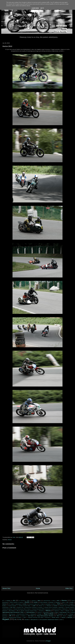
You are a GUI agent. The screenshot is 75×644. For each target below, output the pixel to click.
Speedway (5, 616)
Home (38, 588)
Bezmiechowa (47, 601)
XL (20, 619)
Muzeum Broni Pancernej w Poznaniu (34, 607)
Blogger (48, 641)
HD (67, 602)
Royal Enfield (49, 614)
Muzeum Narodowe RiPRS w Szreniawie (41, 609)
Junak (24, 604)
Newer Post (6, 588)
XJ (15, 619)
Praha (52, 612)
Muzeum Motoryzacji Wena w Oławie (22, 609)
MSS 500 (13, 607)
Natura (48, 611)
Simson (71, 614)
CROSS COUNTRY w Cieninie (16, 602)
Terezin (64, 616)
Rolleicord (33, 614)
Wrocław (70, 617)
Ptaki (56, 612)
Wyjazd (6, 619)
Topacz (70, 616)
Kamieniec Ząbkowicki (34, 604)
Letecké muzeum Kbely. (25, 606)
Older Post (69, 588)
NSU (72, 611)
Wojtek (63, 617)
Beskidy (34, 601)
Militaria (49, 606)
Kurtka (4, 606)
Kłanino (54, 604)
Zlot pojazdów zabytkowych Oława (49, 620)
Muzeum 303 (20, 607)
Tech (58, 616)
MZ (18, 611)
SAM (66, 614)
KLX (59, 604)
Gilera (63, 602)
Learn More (35, 8)
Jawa (13, 604)
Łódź (34, 606)
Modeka (56, 606)
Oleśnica (40, 612)
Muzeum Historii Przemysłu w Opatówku (54, 607)
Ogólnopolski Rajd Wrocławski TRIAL (13, 612)
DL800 (36, 602)
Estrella (51, 602)
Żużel (61, 620)
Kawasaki (48, 604)
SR (10, 616)
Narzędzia (41, 611)
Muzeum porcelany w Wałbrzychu (60, 609)
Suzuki (17, 616)
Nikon (62, 611)
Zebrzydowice (34, 620)
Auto (28, 601)
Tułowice (4, 617)
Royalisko (61, 614)
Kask (42, 604)
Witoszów (47, 617)
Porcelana (46, 612)
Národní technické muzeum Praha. (29, 611)
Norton (67, 611)
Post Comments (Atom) (41, 593)
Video (25, 617)
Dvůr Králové (44, 602)
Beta (39, 601)
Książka (71, 604)
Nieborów (57, 611)
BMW (58, 601)
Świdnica (23, 616)
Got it (42, 8)
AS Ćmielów (22, 601)
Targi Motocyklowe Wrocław (45, 616)
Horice (10, 540)
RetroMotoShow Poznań (23, 614)
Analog (8, 601)
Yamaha (27, 620)
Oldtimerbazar (31, 612)
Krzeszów (66, 604)
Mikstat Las (42, 606)
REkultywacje (12, 614)
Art (14, 600)
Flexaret (58, 602)
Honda (72, 602)
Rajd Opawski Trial (65, 612)
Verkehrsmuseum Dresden (15, 617)
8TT (3, 601)
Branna (64, 600)
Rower (40, 614)
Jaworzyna (18, 604)
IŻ (9, 604)
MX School (12, 611)
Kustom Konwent (12, 606)
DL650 (27, 602)
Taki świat (31, 616)
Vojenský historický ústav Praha (36, 617)
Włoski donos (56, 617)
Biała (54, 601)
